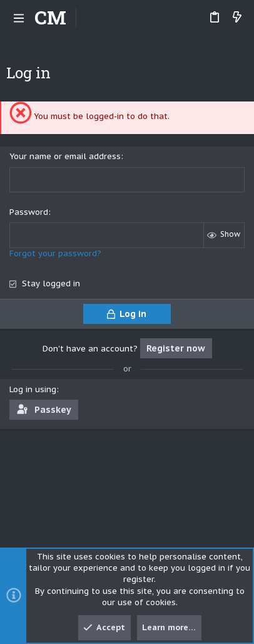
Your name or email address (65, 156)
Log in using (33, 389)
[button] (19, 18)
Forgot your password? (55, 253)
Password (29, 212)
